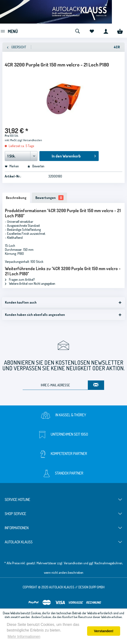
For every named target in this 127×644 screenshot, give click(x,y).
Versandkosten (73, 563)
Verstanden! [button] (104, 631)
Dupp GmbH (97, 587)
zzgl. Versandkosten (30, 140)
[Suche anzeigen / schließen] (77, 31)
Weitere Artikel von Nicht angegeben (30, 283)
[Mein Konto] (106, 31)
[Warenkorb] (120, 31)
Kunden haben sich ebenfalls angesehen (35, 315)
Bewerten (36, 166)
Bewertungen (49, 198)
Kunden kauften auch (21, 302)
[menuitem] (9, 31)
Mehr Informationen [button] (24, 637)
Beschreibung (16, 198)
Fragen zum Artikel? (20, 279)
